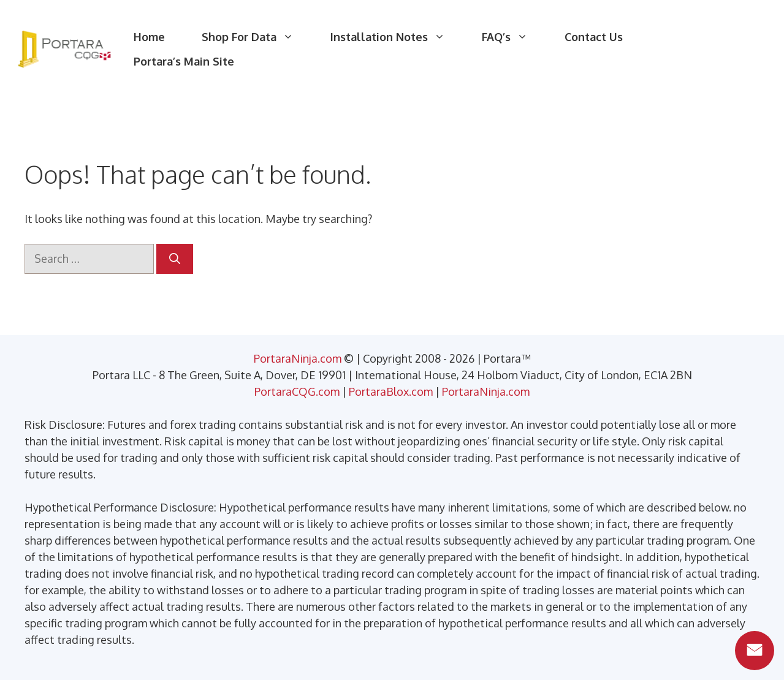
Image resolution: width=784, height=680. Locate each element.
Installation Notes (397, 37)
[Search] (175, 259)
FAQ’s (514, 37)
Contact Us (594, 37)
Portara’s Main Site (184, 61)
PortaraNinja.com (298, 358)
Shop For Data (257, 37)
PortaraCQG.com (297, 391)
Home (149, 37)
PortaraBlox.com (391, 391)
